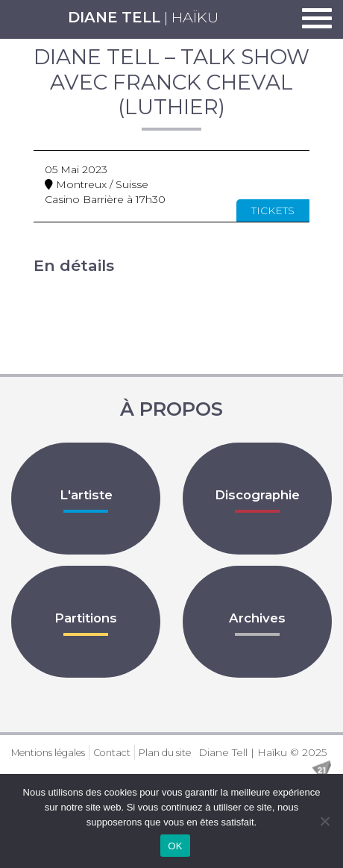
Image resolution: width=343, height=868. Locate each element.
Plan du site (165, 753)
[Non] (324, 821)
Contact (112, 753)
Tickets (273, 210)
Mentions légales (48, 753)
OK (175, 846)
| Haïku (143, 17)
